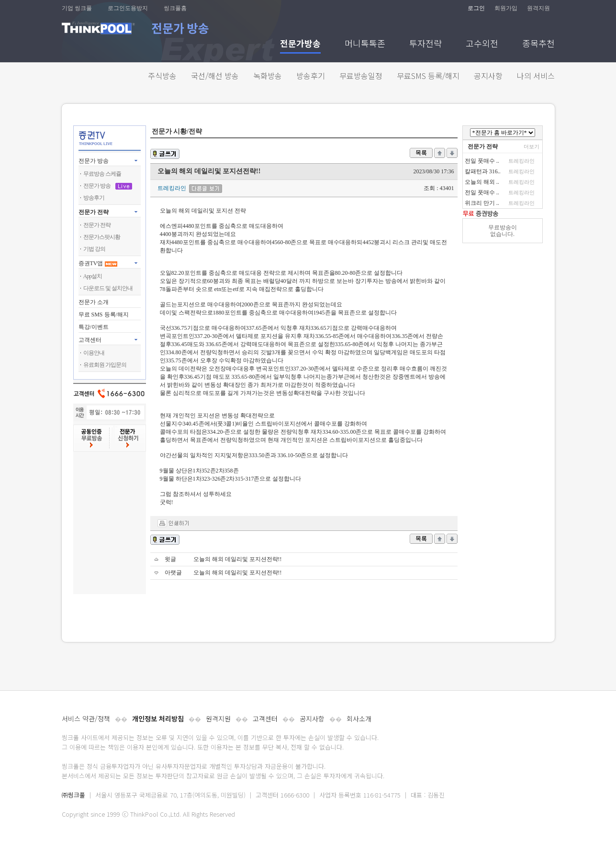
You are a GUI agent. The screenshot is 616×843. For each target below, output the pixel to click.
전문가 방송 (94, 161)
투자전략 (426, 44)
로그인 (476, 8)
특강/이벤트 (94, 327)
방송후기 (311, 76)
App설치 (93, 276)
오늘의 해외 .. (482, 182)
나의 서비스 (536, 76)
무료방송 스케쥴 (102, 174)
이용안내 (94, 353)
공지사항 (488, 76)
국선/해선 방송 (215, 76)
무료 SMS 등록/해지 (104, 315)
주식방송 (162, 76)
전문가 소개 (94, 302)
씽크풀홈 (175, 8)
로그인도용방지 (128, 8)
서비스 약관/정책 (86, 719)
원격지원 (538, 8)
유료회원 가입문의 (105, 365)
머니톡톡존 (365, 44)
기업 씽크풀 (77, 8)
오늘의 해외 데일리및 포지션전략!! (238, 559)
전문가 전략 (94, 212)
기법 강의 (94, 249)
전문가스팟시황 (102, 237)
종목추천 (538, 44)
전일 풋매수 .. (482, 161)
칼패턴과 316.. (483, 171)
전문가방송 (300, 44)
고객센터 (265, 719)
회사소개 (359, 719)
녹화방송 (268, 76)
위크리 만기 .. (482, 203)
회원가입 (506, 8)
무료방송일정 (361, 76)
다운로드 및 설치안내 (108, 288)
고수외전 (482, 44)
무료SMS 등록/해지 (428, 76)
